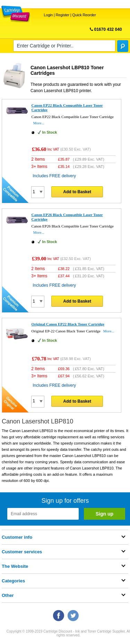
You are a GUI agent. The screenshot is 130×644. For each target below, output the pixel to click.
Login (48, 15)
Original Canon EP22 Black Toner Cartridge (68, 324)
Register (63, 15)
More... (39, 123)
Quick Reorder (84, 15)
